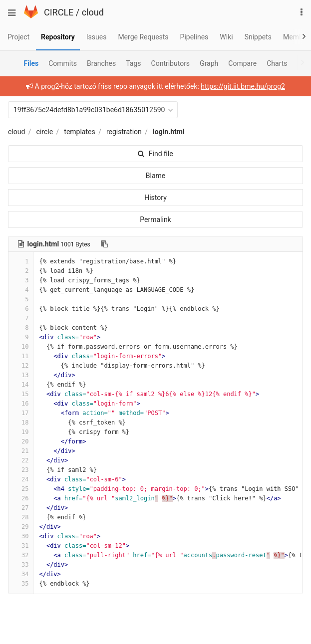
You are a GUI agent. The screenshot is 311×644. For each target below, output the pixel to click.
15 (21, 394)
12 (21, 366)
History (155, 198)
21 (21, 451)
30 (21, 536)
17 (21, 413)
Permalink (155, 219)
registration (124, 132)
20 (21, 441)
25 (21, 489)
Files (31, 63)
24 (21, 479)
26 (21, 498)
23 (21, 470)
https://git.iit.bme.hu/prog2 (243, 86)
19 (21, 432)
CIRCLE (59, 12)
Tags (133, 63)
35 (21, 584)
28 (21, 517)
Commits (63, 63)
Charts (277, 63)
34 (21, 574)
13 (21, 375)
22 (21, 460)
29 (21, 527)
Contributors (171, 63)
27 (21, 508)
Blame (155, 176)
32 (21, 555)
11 (21, 356)
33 (21, 565)
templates (79, 132)
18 (21, 423)
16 (21, 404)
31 (21, 546)
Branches (101, 63)
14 (21, 385)
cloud (93, 12)
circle (45, 132)
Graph (209, 63)
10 (21, 347)
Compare (242, 63)
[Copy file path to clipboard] (104, 244)
